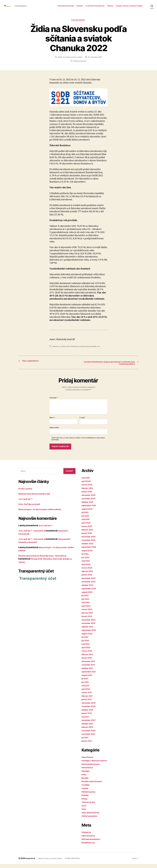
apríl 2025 (87, 527)
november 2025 (89, 503)
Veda (84, 813)
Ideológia (86, 775)
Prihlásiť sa (87, 836)
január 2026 (88, 496)
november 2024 (90, 544)
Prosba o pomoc (26, 493)
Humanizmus (88, 772)
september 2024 (90, 551)
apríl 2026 (87, 485)
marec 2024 (88, 572)
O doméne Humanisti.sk (95, 7)
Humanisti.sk (31, 862)
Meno (52, 422)
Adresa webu (54, 432)
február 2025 (88, 534)
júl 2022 (86, 641)
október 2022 (88, 631)
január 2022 (88, 662)
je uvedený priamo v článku (72, 61)
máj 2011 (86, 721)
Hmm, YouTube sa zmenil (31, 508)
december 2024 (90, 541)
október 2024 (88, 548)
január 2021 (87, 703)
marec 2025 (87, 530)
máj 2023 (86, 606)
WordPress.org (89, 847)
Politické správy (90, 796)
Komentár (54, 402)
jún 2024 (86, 561)
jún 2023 (86, 603)
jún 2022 (86, 645)
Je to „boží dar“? (27, 503)
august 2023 (88, 596)
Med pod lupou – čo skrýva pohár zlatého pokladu (43, 513)
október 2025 (88, 506)
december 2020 (90, 707)
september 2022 (90, 634)
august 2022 (88, 638)
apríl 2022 (87, 651)
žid (100, 350)
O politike (86, 789)
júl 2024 (86, 558)
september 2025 (90, 509)
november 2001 (89, 738)
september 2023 (90, 593)
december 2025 (90, 499)
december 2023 (90, 582)
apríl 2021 (86, 693)
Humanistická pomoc (92, 768)
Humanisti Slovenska (66, 7)
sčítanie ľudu (65, 350)
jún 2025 (86, 520)
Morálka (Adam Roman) (93, 785)
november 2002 (90, 735)
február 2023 (88, 617)
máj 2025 (86, 523)
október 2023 (88, 589)
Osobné (85, 792)
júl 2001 (86, 741)
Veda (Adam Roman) (92, 817)
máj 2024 (86, 565)
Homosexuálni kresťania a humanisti (36, 546)
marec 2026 (88, 489)
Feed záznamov (89, 840)
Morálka (86, 782)
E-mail (82, 422)
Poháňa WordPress (76, 862)
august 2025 (88, 513)
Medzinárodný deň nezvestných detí (37, 498)
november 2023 (89, 586)
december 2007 (90, 724)
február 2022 (88, 658)
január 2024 (88, 579)
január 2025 (88, 537)
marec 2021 (87, 696)
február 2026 (88, 492)
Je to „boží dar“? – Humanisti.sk (34, 535)
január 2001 (87, 745)
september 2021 (90, 676)
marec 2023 (87, 613)
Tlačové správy (79, 24)
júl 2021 (86, 683)
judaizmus (56, 350)
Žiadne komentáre (80, 65)
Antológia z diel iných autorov (96, 765)
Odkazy (110, 7)
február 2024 (88, 575)
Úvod (84, 810)
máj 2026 (86, 482)
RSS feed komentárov (92, 843)
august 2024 (88, 554)
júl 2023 (86, 600)
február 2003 (88, 731)
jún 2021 (86, 686)
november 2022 (89, 627)
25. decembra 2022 (95, 61)
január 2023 (88, 620)
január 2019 (87, 717)
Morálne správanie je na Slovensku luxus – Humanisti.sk (46, 560)
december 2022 (90, 624)
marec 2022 (87, 655)
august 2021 (88, 679)
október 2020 (88, 714)
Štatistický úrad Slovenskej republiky (84, 350)
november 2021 (89, 669)
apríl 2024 (87, 568)
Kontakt (80, 7)
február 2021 (88, 700)
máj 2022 (86, 648)
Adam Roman (88, 761)
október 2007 (88, 728)
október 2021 (88, 672)
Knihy (84, 779)
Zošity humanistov (91, 820)
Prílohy (85, 803)
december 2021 (89, 665)
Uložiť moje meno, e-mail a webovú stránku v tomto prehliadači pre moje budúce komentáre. (78, 443)
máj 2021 (86, 690)
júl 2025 (86, 516)
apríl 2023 (87, 610)
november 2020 (90, 710)
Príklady (86, 799)
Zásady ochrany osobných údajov (129, 7)
